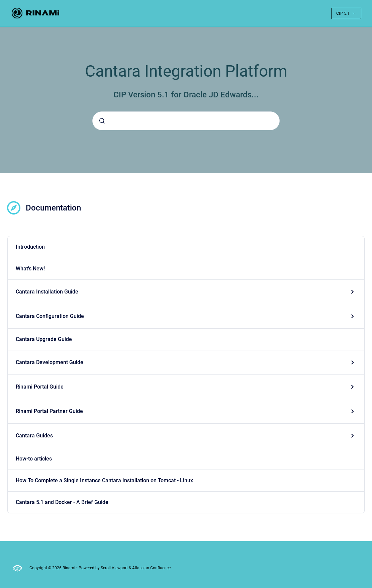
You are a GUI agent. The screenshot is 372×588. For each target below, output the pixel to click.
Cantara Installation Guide (47, 292)
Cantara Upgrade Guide (44, 339)
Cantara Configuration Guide (50, 316)
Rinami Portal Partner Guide (49, 411)
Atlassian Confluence (151, 568)
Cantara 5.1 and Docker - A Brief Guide (62, 502)
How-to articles (34, 459)
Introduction (30, 247)
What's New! (30, 269)
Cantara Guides (34, 436)
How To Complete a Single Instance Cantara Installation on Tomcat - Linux (104, 480)
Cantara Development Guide (50, 362)
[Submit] (102, 121)
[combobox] (186, 121)
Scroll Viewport (115, 568)
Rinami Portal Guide (40, 387)
